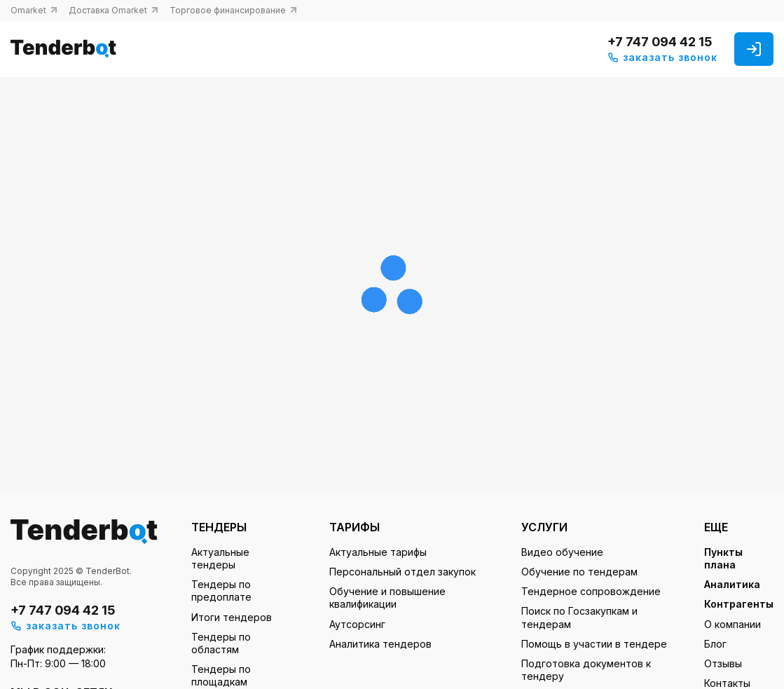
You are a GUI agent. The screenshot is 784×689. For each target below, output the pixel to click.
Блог (715, 644)
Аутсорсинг (357, 624)
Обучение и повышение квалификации (387, 598)
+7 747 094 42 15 (660, 42)
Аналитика (732, 584)
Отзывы (723, 663)
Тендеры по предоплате (221, 591)
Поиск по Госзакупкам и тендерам (579, 617)
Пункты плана (723, 558)
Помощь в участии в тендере (594, 644)
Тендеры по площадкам (221, 675)
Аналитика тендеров (380, 644)
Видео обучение (562, 552)
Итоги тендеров (232, 617)
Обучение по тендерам (579, 572)
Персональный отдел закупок (403, 572)
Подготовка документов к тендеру (586, 670)
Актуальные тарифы (378, 552)
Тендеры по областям (221, 643)
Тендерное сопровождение (591, 591)
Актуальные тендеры (220, 558)
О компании (733, 624)
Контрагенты (739, 604)
